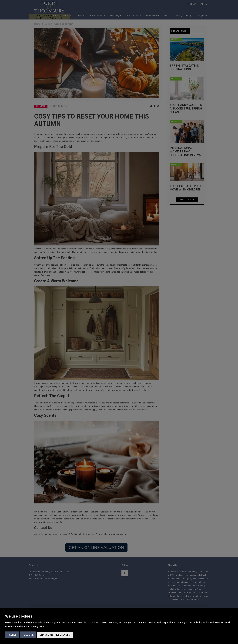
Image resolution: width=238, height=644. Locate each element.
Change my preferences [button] (55, 635)
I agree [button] (12, 635)
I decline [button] (28, 635)
